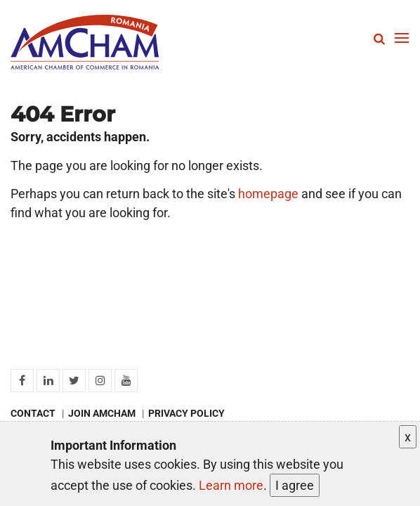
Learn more (231, 485)
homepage (268, 194)
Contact (33, 413)
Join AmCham (102, 413)
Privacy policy (186, 413)
